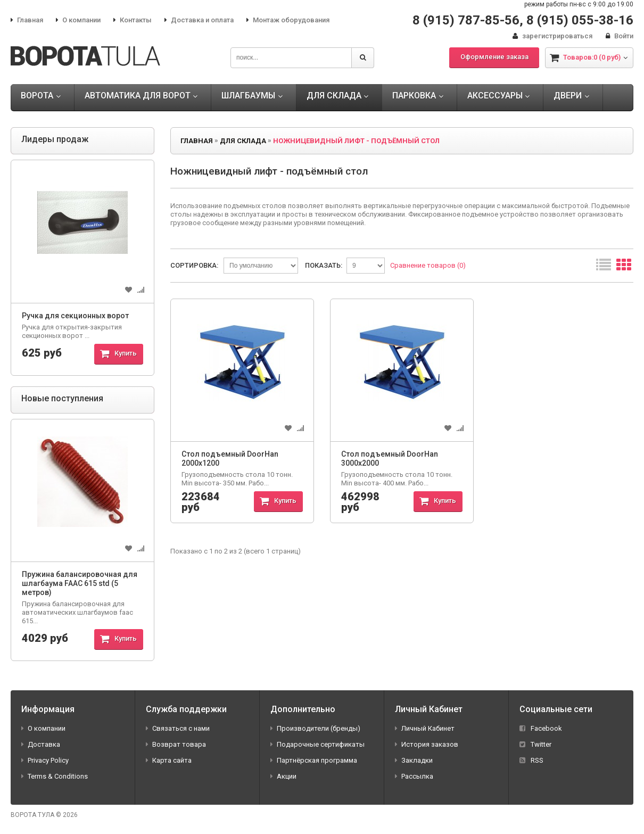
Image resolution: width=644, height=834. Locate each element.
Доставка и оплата (199, 20)
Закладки (414, 760)
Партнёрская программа (314, 760)
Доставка (41, 744)
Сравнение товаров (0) (428, 265)
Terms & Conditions (55, 776)
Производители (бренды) (315, 728)
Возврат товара (176, 744)
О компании (78, 20)
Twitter (535, 744)
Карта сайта (169, 760)
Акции (283, 776)
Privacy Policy (45, 760)
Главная (27, 20)
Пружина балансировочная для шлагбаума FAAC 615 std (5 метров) (80, 583)
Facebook (541, 728)
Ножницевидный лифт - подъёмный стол (356, 141)
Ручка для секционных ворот (75, 316)
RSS (531, 760)
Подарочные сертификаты (317, 744)
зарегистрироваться (552, 36)
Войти (620, 36)
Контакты (133, 20)
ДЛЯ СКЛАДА (243, 141)
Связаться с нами (178, 728)
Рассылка (414, 776)
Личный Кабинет (425, 728)
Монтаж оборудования (288, 20)
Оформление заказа (494, 57)
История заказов (427, 744)
